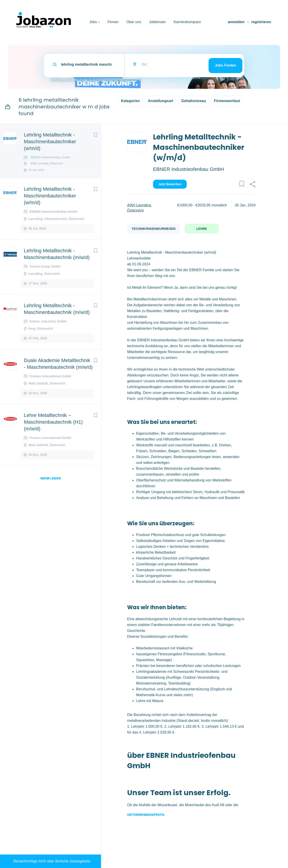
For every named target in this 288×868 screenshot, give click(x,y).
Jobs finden (225, 65)
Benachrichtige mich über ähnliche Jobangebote (52, 861)
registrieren (261, 22)
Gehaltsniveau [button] (194, 101)
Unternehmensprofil (146, 815)
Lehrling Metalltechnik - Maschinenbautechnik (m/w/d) (57, 261)
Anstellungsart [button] (161, 101)
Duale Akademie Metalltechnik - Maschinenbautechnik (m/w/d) (58, 371)
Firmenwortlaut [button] (227, 101)
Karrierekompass (187, 22)
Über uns (134, 22)
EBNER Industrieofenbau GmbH (189, 169)
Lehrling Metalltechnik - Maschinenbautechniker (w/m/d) (50, 142)
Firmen (113, 22)
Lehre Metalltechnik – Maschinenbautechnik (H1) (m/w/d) (53, 429)
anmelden (236, 22)
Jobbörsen (157, 22)
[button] (253, 185)
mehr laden (51, 486)
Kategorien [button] (130, 101)
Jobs (93, 22)
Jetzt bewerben (170, 184)
